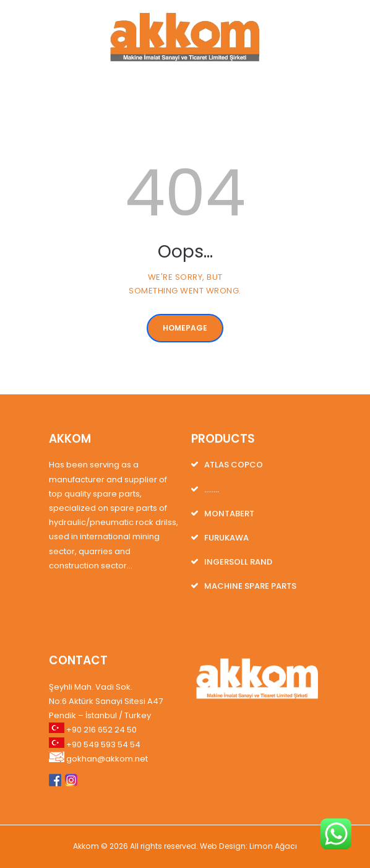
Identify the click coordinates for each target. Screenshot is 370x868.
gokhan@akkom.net (107, 759)
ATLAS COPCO (234, 465)
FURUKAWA (226, 538)
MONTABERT (229, 514)
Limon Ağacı (273, 846)
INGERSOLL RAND (238, 562)
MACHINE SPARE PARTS (250, 586)
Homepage (185, 328)
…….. (212, 489)
